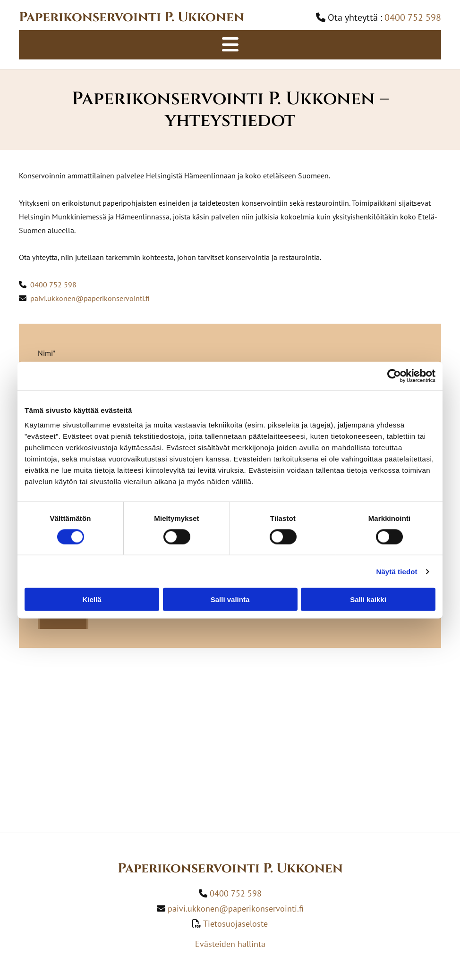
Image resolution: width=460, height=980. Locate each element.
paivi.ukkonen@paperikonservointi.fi (90, 298)
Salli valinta (230, 599)
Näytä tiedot (397, 571)
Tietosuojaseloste (235, 924)
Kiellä (92, 599)
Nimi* (47, 353)
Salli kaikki (368, 599)
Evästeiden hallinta (230, 944)
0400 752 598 (52, 285)
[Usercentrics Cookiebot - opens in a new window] (394, 376)
